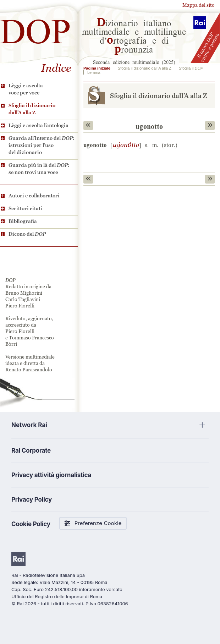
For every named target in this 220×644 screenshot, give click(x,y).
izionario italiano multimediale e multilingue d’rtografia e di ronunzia (134, 36)
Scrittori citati (25, 208)
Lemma (94, 72)
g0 (126, 144)
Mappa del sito (199, 5)
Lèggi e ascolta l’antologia (38, 125)
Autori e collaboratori (34, 196)
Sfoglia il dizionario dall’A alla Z (32, 109)
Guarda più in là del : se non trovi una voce (39, 169)
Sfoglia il (191, 68)
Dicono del (27, 234)
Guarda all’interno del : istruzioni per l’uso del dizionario (42, 145)
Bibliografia (23, 221)
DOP (35, 28)
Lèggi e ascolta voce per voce (26, 89)
